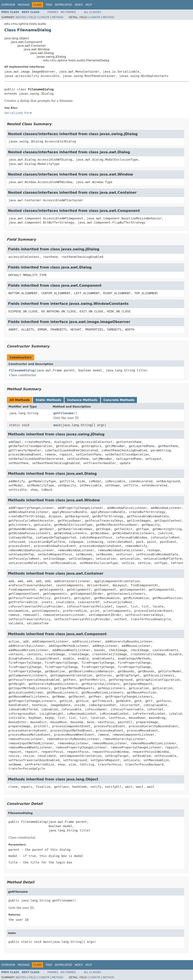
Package (24, 5)
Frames (53, 12)
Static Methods (48, 400)
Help (89, 5)
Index (79, 5)
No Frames (68, 12)
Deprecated (63, 5)
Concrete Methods (119, 400)
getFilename (64, 413)
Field (32, 17)
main (57, 425)
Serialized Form (18, 113)
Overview (8, 5)
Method (58, 17)
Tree (49, 5)
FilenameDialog (22, 370)
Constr (44, 17)
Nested (21, 17)
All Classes (92, 12)
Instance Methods (82, 400)
